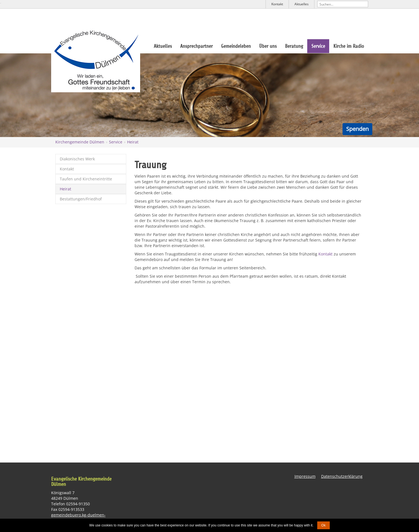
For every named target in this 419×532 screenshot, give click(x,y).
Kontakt (277, 4)
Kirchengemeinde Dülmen (80, 142)
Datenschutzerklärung (342, 476)
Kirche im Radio (349, 46)
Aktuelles (302, 4)
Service (318, 46)
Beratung (294, 46)
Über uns (268, 46)
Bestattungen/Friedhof (81, 199)
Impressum (305, 476)
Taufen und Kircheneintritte (86, 179)
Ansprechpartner (196, 46)
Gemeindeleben (236, 46)
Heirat (133, 142)
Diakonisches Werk (77, 159)
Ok (323, 525)
